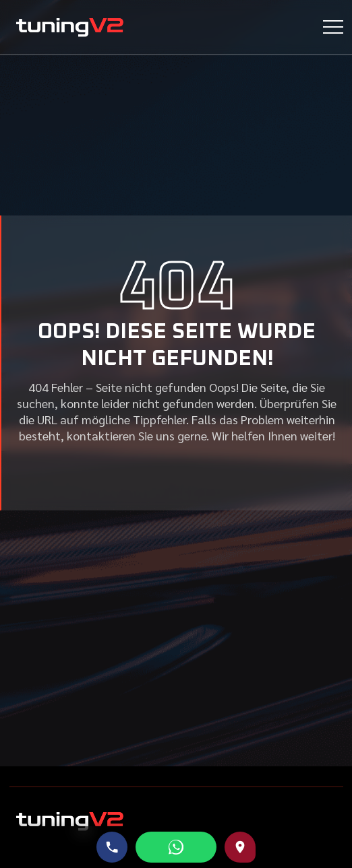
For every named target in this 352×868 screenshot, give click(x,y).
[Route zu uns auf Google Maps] (240, 847)
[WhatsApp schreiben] (176, 847)
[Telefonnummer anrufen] (112, 847)
